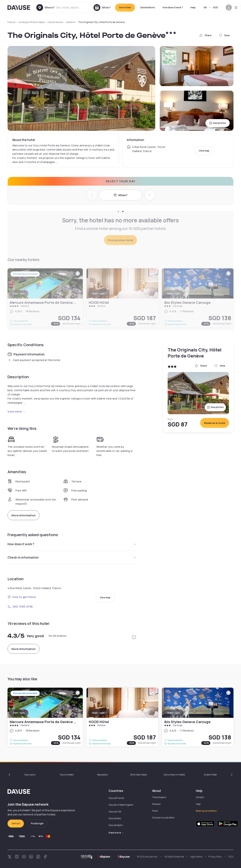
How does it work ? (173, 7)
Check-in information (72, 557)
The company (159, 797)
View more (16, 411)
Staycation (103, 775)
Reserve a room (215, 423)
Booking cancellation (206, 811)
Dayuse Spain (116, 825)
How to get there (22, 597)
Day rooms (30, 775)
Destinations (148, 7)
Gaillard (70, 22)
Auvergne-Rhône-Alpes (31, 22)
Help (193, 7)
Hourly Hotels (67, 775)
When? (120, 195)
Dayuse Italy (115, 818)
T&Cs (231, 857)
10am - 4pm (98, 713)
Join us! (16, 823)
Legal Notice (196, 857)
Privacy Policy (215, 857)
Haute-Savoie (55, 22)
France (11, 22)
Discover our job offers (163, 818)
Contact (200, 797)
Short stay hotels (138, 775)
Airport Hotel (210, 775)
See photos (218, 123)
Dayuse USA (115, 812)
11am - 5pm (19, 713)
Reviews (156, 804)
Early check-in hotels (174, 775)
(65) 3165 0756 (20, 607)
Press (155, 811)
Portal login (37, 823)
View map (204, 151)
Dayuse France (116, 798)
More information (24, 515)
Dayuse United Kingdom (121, 805)
